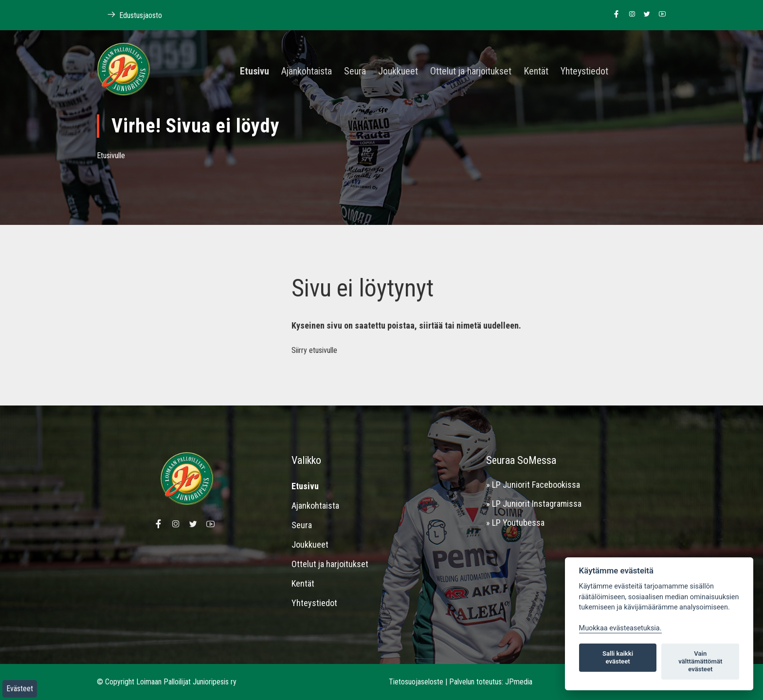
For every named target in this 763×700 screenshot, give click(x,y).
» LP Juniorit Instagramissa (534, 504)
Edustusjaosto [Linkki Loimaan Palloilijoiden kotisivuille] (129, 15)
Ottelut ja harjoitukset (471, 72)
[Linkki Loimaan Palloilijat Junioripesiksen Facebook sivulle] (614, 15)
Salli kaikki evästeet (618, 657)
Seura (355, 72)
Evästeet (20, 689)
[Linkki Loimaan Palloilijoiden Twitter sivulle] (645, 15)
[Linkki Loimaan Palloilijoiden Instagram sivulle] (629, 15)
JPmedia (519, 682)
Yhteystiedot (584, 72)
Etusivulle (111, 156)
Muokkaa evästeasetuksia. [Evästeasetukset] (620, 628)
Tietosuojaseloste (416, 682)
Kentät (536, 72)
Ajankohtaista (307, 72)
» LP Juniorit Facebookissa (533, 485)
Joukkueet (398, 72)
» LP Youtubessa (515, 523)
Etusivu (254, 72)
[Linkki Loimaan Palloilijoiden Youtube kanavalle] (660, 15)
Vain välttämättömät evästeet (700, 661)
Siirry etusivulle (314, 350)
